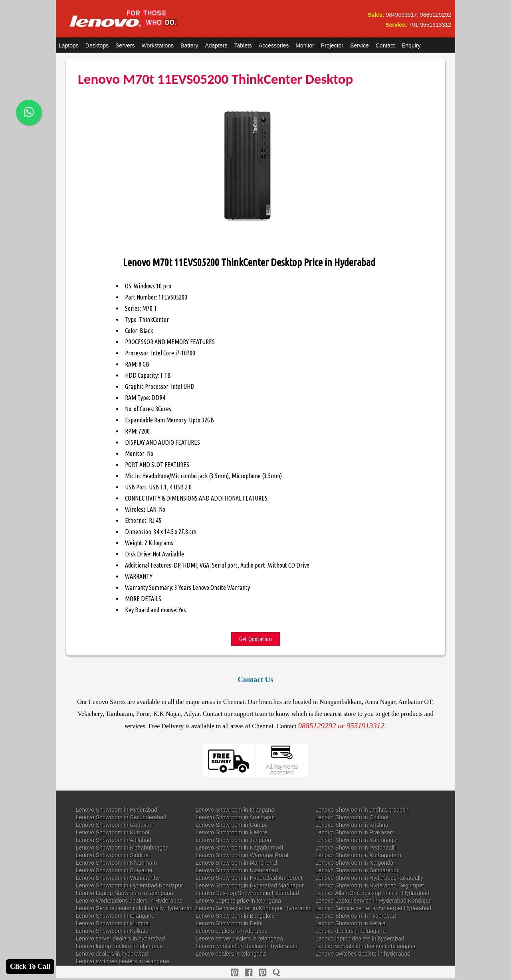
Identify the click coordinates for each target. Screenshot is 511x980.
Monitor (305, 45)
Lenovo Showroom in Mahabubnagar (122, 848)
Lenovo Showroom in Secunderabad (121, 817)
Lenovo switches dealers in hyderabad (363, 954)
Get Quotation (255, 639)
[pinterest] (235, 973)
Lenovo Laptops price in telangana (238, 901)
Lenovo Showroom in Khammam (116, 863)
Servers (125, 45)
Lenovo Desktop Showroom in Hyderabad (247, 893)
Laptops (69, 45)
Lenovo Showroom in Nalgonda (354, 863)
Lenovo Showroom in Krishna (352, 825)
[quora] (276, 973)
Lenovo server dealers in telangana (239, 939)
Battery (189, 45)
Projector (332, 45)
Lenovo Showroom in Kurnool (113, 832)
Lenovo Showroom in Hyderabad (117, 810)
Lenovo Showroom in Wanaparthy (118, 878)
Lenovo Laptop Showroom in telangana (125, 893)
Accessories (274, 45)
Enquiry (411, 45)
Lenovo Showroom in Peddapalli (356, 848)
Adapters (216, 45)
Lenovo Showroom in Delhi (229, 923)
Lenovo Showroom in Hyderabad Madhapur (250, 885)
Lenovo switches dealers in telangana (123, 961)
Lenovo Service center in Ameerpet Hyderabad (373, 908)
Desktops (97, 45)
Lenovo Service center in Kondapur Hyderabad (254, 908)
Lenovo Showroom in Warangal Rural (242, 855)
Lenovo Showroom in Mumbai (113, 923)
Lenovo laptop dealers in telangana (119, 946)
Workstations (157, 45)
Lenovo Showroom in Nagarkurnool (239, 848)
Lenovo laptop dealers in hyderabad (360, 939)
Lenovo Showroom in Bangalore (235, 916)
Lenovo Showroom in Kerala (351, 923)
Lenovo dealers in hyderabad (232, 931)
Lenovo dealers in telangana (351, 931)
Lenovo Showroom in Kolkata (112, 931)
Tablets (243, 45)
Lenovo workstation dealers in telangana (365, 946)
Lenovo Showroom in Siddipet (113, 855)
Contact (385, 45)
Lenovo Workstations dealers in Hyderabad (129, 901)
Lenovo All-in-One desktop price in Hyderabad (372, 893)
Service (359, 45)
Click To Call (30, 966)
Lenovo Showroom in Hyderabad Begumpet (370, 885)
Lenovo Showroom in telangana (235, 810)
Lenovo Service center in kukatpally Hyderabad (134, 908)
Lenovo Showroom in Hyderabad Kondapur (130, 885)
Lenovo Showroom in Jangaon (233, 840)
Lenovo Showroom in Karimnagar (357, 840)
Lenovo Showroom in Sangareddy (358, 870)
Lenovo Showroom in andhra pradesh (362, 810)
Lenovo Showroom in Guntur (231, 825)
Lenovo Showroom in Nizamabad (237, 870)
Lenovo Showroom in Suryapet (114, 870)
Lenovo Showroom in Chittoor (352, 817)
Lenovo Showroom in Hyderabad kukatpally (369, 878)
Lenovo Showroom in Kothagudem (358, 855)
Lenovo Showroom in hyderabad (356, 916)
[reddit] (262, 973)
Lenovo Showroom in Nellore (232, 832)
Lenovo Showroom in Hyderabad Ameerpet (249, 878)
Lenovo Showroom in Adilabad (114, 840)
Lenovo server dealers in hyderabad (120, 939)
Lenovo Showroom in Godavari (114, 825)
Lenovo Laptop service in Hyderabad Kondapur (374, 901)
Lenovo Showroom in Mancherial (236, 863)
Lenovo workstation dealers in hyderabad (247, 946)
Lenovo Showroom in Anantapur (235, 817)
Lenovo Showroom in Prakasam (355, 832)
